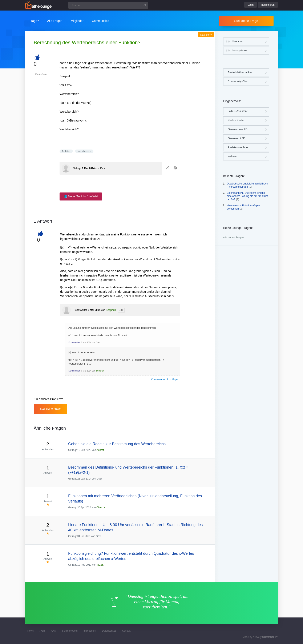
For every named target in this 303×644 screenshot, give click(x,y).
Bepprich (111, 310)
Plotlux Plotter (236, 120)
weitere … (234, 156)
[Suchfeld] (108, 5)
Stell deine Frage (246, 21)
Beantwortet (80, 310)
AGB (42, 631)
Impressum (90, 631)
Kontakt (126, 631)
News (31, 631)
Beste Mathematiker (240, 72)
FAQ (53, 631)
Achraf (100, 450)
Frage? (34, 21)
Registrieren (268, 5)
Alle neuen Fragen (233, 238)
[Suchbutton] (145, 5)
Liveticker (238, 41)
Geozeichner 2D (238, 129)
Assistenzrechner (238, 147)
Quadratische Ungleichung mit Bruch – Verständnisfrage (247, 185)
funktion (66, 151)
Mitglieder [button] (77, 21)
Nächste (206, 35)
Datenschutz (109, 631)
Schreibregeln (70, 631)
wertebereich (84, 151)
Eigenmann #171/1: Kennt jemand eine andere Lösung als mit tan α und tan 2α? (248, 196)
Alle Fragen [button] (55, 21)
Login (251, 5)
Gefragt (77, 168)
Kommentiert (74, 343)
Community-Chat (238, 81)
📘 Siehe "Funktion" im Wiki (81, 196)
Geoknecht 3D (236, 138)
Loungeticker (240, 50)
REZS (100, 565)
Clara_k (101, 508)
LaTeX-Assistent (238, 111)
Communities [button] (101, 21)
